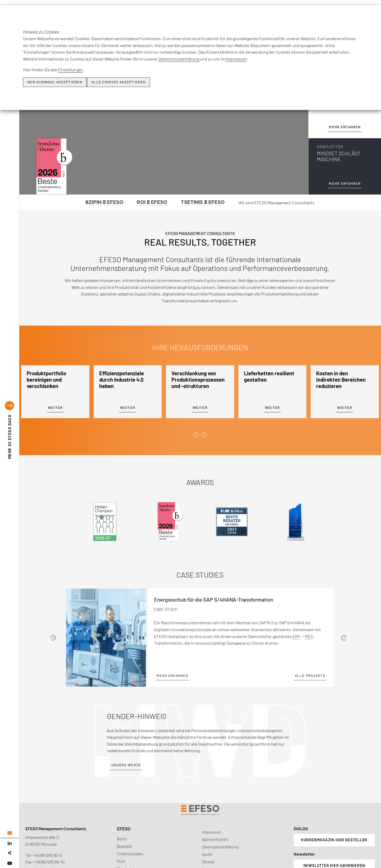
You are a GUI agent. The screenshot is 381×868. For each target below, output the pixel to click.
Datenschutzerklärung (179, 59)
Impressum (236, 59)
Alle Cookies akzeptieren (118, 82)
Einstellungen (70, 70)
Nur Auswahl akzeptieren (55, 82)
